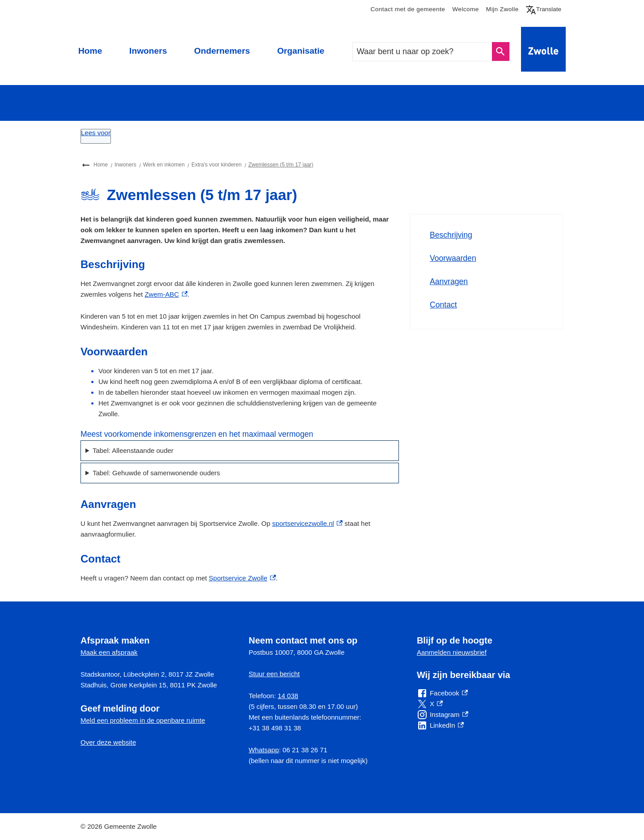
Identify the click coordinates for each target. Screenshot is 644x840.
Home (90, 51)
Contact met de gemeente (408, 9)
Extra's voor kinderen (216, 165)
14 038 (288, 696)
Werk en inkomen (164, 165)
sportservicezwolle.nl (308, 523)
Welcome (466, 9)
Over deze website (108, 742)
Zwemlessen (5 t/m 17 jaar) (281, 165)
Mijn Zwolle (502, 9)
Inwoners (148, 51)
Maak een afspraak (109, 652)
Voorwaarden (453, 258)
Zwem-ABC (166, 294)
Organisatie (301, 51)
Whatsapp (264, 750)
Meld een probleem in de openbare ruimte (143, 720)
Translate (545, 10)
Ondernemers (222, 51)
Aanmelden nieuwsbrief (452, 652)
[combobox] (423, 52)
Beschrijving (451, 235)
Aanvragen (449, 281)
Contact (443, 305)
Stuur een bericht (274, 674)
